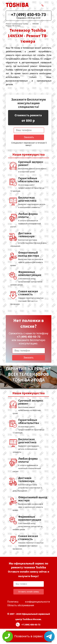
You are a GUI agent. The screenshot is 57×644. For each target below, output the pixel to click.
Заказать (29, 137)
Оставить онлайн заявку (29, 592)
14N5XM (35, 24)
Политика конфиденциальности (29, 602)
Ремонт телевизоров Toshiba (17, 24)
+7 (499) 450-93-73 (28, 15)
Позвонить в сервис (29, 636)
